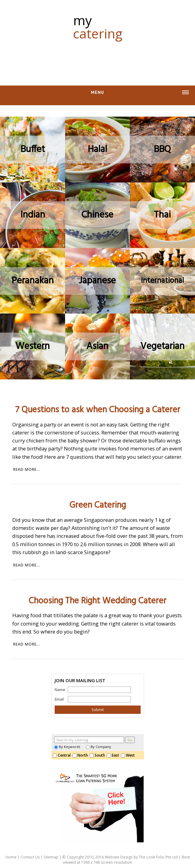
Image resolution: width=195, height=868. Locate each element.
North (81, 755)
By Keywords (67, 747)
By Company (98, 747)
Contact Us (30, 857)
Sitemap (51, 857)
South (98, 755)
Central (63, 755)
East (114, 755)
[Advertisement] (98, 59)
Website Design (119, 857)
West (129, 755)
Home (11, 857)
